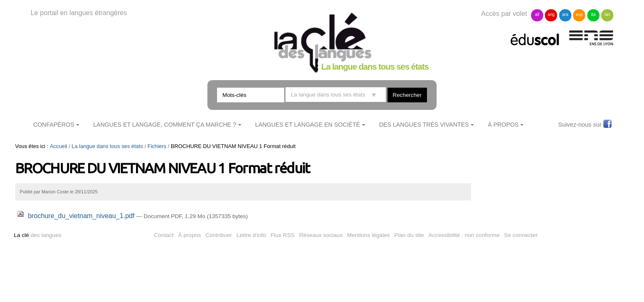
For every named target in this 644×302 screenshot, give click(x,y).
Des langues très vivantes (424, 125)
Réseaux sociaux (321, 235)
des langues (38, 235)
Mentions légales (369, 235)
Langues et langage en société (308, 125)
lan (607, 14)
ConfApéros (54, 125)
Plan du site (409, 235)
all (537, 14)
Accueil (59, 146)
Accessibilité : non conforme (464, 235)
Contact (164, 235)
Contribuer (219, 235)
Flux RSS (282, 235)
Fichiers (157, 146)
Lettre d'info (251, 235)
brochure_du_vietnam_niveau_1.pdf (77, 216)
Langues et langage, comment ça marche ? (165, 125)
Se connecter (521, 235)
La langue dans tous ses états (107, 146)
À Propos (503, 125)
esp (579, 14)
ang (551, 14)
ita (593, 14)
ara (565, 14)
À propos (189, 235)
